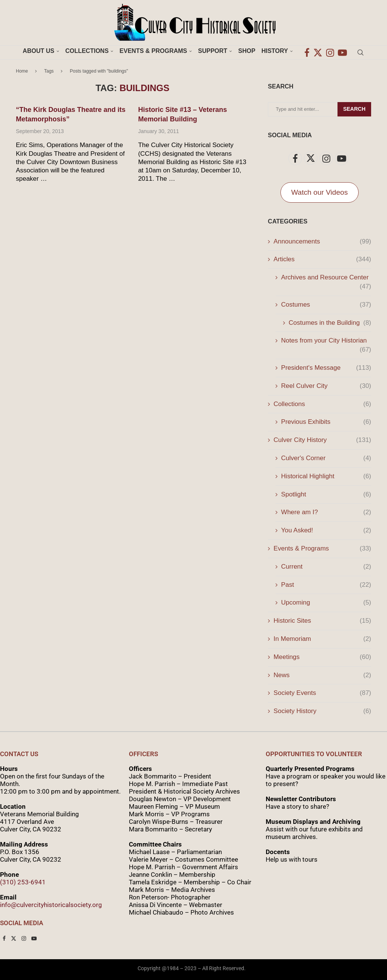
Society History (322, 711)
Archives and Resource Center (326, 278)
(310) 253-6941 (23, 882)
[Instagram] (330, 51)
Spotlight (326, 495)
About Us (39, 51)
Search (354, 109)
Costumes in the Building (330, 323)
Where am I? (326, 512)
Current (326, 567)
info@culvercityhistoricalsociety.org (51, 905)
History (275, 51)
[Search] (361, 51)
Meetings (322, 657)
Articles (322, 259)
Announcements (322, 242)
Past (326, 585)
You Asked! (326, 530)
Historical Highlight (326, 476)
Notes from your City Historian (326, 341)
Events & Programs (153, 51)
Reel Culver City (326, 386)
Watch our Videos (320, 192)
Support (213, 51)
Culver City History (322, 440)
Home (22, 71)
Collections (87, 51)
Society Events (322, 693)
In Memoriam (322, 639)
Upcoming (326, 603)
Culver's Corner (326, 458)
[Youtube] (342, 51)
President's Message (326, 368)
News (322, 675)
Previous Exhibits (326, 422)
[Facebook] (307, 51)
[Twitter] (318, 51)
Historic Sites (322, 621)
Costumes (326, 305)
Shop (247, 51)
